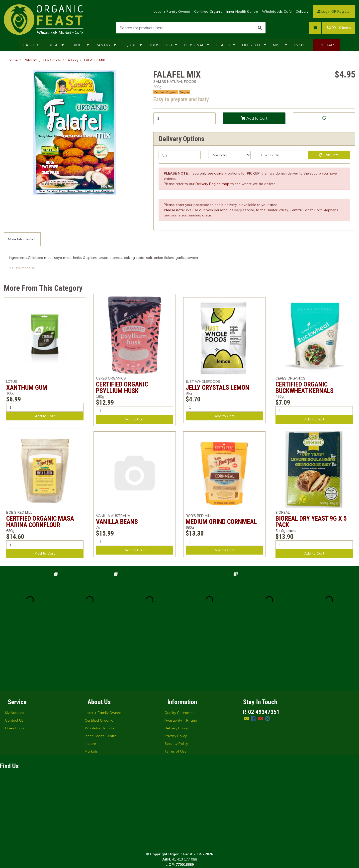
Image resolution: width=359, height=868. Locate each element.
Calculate (329, 155)
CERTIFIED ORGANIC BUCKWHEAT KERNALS (305, 387)
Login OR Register (334, 11)
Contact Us (14, 661)
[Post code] (279, 155)
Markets (91, 691)
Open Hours (15, 668)
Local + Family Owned (172, 11)
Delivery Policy (176, 668)
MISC (278, 45)
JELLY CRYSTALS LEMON (218, 387)
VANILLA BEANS (117, 522)
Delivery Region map (212, 184)
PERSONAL (194, 45)
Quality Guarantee (179, 653)
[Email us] (247, 659)
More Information (22, 239)
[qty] (180, 155)
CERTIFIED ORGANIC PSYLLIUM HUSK (122, 387)
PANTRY (103, 45)
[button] (324, 118)
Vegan (185, 92)
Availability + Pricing (181, 661)
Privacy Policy (176, 676)
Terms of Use (176, 691)
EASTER (31, 45)
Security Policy (176, 684)
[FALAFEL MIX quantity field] (184, 118)
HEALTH (223, 45)
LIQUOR (130, 45)
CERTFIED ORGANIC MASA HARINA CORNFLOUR (40, 522)
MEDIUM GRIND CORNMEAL (221, 522)
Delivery (302, 11)
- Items (339, 28)
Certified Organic (208, 11)
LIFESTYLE (252, 45)
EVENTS (301, 45)
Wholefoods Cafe (277, 11)
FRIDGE (77, 45)
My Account (14, 653)
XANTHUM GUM (27, 387)
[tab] (22, 239)
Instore (90, 684)
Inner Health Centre (242, 11)
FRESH (53, 45)
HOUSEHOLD (160, 45)
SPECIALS (326, 45)
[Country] (229, 155)
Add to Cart (254, 118)
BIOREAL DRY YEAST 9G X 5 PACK (311, 522)
